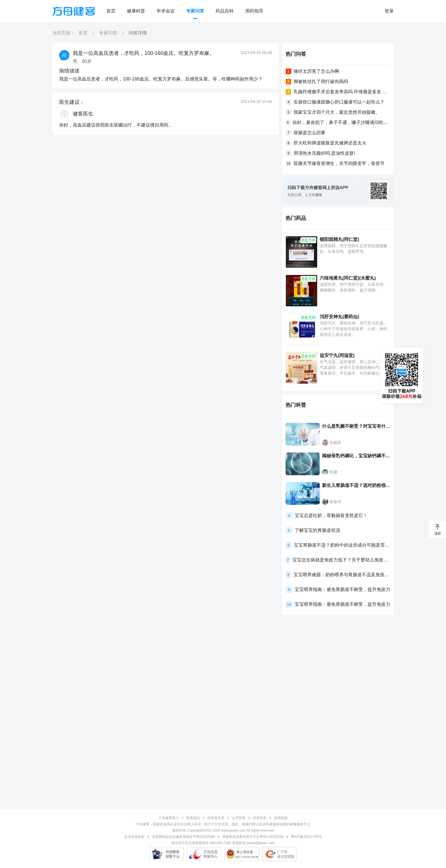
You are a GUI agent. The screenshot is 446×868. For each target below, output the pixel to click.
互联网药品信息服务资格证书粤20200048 (183, 837)
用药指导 (254, 11)
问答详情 (138, 33)
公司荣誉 (239, 818)
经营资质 (260, 818)
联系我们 (193, 818)
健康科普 (136, 11)
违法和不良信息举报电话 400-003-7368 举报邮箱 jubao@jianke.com (223, 843)
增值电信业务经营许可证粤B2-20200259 (253, 837)
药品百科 (225, 11)
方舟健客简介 (169, 818)
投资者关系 (216, 818)
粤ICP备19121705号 (306, 837)
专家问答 (195, 11)
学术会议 (166, 11)
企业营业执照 (134, 837)
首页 (111, 11)
